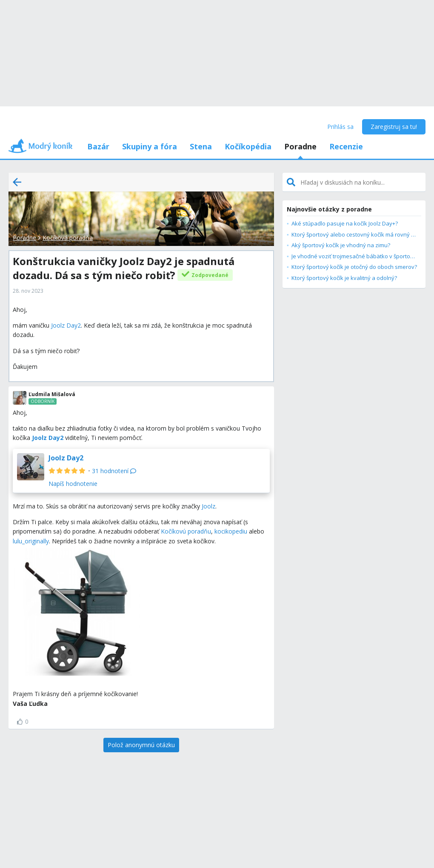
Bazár (98, 146)
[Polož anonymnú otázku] (141, 745)
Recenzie (346, 146)
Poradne (300, 146)
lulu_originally (31, 541)
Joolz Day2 (66, 325)
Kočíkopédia (248, 146)
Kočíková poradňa (68, 238)
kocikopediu (231, 531)
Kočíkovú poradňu (186, 531)
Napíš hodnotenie (73, 484)
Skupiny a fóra (150, 146)
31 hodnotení (114, 471)
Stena (201, 146)
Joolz (208, 506)
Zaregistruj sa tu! (394, 127)
